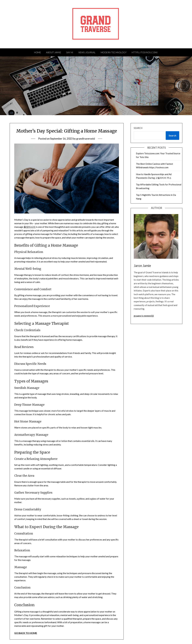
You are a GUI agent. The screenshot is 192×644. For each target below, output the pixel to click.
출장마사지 (30, 227)
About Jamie (54, 52)
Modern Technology (114, 52)
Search (138, 128)
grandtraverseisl (86, 139)
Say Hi (70, 52)
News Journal (87, 52)
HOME (38, 52)
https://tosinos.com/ (145, 52)
